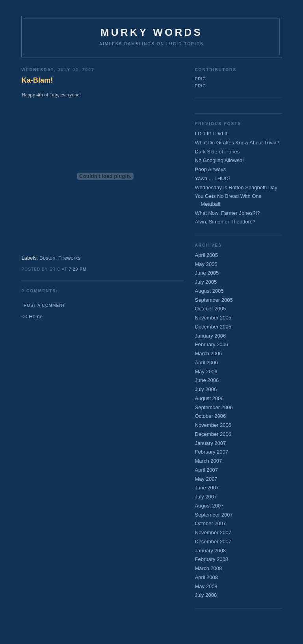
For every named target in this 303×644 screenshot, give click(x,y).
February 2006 (212, 344)
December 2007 (213, 542)
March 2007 (209, 461)
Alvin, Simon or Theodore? (225, 222)
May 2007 (206, 479)
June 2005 (207, 273)
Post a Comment (45, 305)
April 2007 (207, 470)
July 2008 (206, 595)
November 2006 (213, 425)
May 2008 (206, 586)
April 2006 (207, 363)
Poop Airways (211, 169)
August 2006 (209, 398)
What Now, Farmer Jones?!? (228, 213)
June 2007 (207, 488)
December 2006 (213, 434)
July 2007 (206, 497)
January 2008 (211, 551)
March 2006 (209, 353)
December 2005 (213, 327)
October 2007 (211, 523)
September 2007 (214, 515)
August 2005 (209, 291)
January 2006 (211, 336)
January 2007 (211, 443)
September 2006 (214, 407)
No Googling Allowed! (219, 160)
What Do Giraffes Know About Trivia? (237, 143)
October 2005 (211, 309)
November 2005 (213, 318)
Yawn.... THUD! (213, 178)
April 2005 (207, 255)
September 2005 (214, 300)
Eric (201, 79)
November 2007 (213, 532)
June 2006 (207, 380)
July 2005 (206, 282)
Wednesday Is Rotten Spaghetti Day (236, 187)
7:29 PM (78, 269)
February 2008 (212, 559)
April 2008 (207, 577)
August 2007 (209, 506)
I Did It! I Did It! (212, 134)
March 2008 (209, 568)
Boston (47, 258)
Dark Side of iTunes (217, 152)
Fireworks (69, 258)
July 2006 (206, 389)
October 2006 (211, 416)
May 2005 (206, 264)
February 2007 (212, 452)
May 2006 (206, 372)
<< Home (32, 316)
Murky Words (151, 32)
